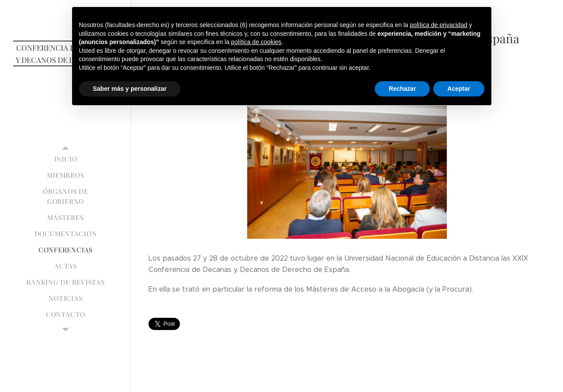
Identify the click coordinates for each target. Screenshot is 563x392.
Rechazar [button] (402, 89)
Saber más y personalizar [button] (130, 89)
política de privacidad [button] (439, 25)
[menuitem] (66, 159)
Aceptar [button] (459, 89)
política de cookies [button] (256, 42)
